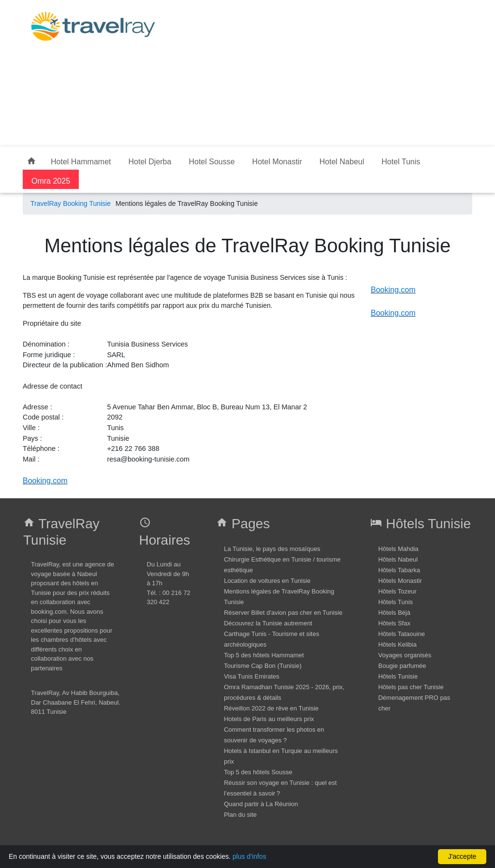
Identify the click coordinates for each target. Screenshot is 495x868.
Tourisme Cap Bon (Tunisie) (263, 666)
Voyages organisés (405, 655)
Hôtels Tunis (395, 602)
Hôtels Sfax (394, 623)
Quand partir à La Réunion (261, 804)
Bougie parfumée (402, 666)
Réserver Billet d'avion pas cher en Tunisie (283, 613)
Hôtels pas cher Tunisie (411, 687)
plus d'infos (249, 856)
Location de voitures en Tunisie (267, 581)
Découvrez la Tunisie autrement (268, 623)
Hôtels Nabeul (398, 559)
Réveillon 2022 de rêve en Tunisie (271, 708)
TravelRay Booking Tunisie (71, 203)
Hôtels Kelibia (397, 644)
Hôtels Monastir (400, 581)
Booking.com (45, 481)
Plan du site (240, 815)
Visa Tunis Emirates (252, 676)
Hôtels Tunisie (398, 676)
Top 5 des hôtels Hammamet (264, 655)
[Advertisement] (321, 72)
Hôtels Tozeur (397, 591)
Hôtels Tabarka (399, 570)
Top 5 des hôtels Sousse (258, 772)
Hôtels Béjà (394, 613)
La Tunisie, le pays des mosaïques (272, 549)
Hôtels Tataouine (401, 634)
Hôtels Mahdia (398, 549)
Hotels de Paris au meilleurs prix (269, 719)
